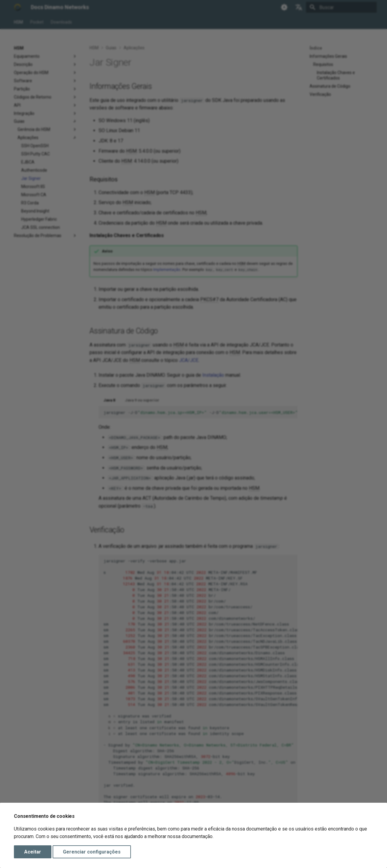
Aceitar (33, 852)
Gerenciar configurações (92, 852)
